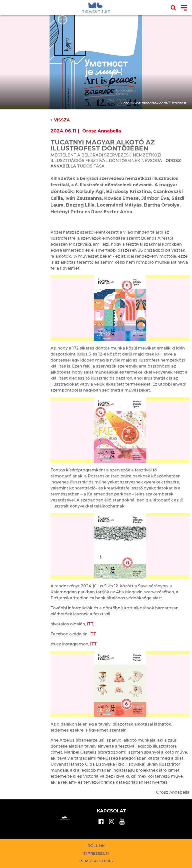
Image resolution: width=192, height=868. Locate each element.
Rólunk (96, 846)
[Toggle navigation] (184, 8)
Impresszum (96, 853)
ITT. (94, 644)
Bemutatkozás (96, 861)
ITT (90, 624)
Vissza (60, 120)
